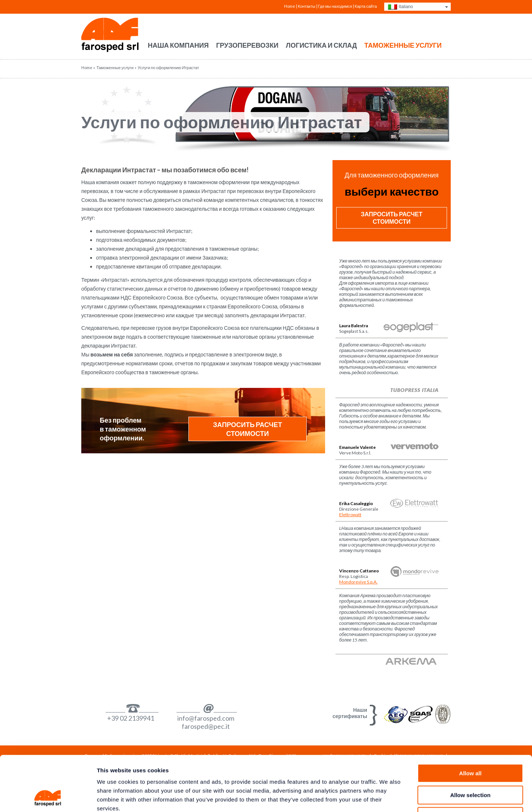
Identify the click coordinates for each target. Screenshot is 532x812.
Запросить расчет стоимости (248, 429)
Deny (470, 765)
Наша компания (178, 45)
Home (290, 6)
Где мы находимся (335, 6)
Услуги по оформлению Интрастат (222, 122)
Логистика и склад (321, 45)
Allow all (470, 722)
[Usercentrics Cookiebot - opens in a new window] (48, 798)
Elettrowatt (350, 515)
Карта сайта (366, 6)
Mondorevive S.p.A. (358, 582)
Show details (388, 797)
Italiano (406, 7)
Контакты (307, 6)
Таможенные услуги (403, 45)
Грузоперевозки (247, 45)
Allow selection (470, 743)
